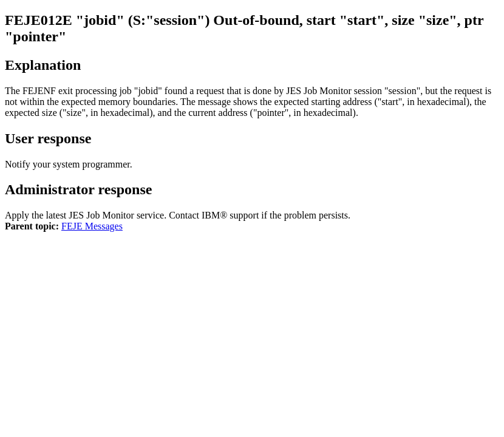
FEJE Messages (92, 226)
